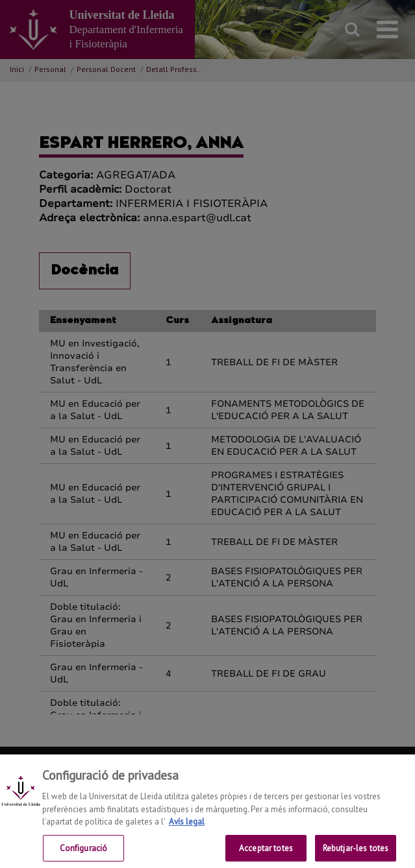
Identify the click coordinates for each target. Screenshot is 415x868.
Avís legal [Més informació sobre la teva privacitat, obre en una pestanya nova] (187, 831)
